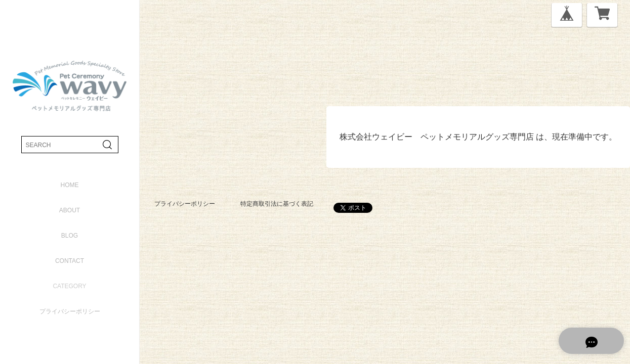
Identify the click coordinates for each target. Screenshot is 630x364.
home (70, 185)
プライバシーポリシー (70, 311)
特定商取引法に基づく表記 (277, 204)
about (70, 210)
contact (70, 261)
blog (70, 236)
